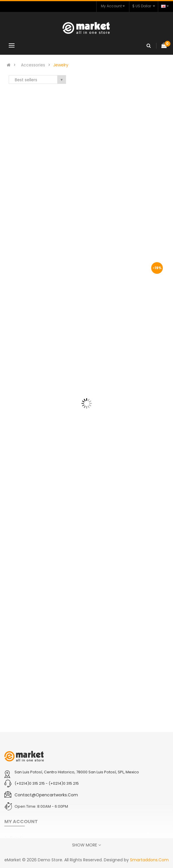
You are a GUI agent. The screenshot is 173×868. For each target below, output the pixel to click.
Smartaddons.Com (149, 860)
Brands (17, 838)
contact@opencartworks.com (46, 795)
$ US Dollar (144, 6)
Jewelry (61, 65)
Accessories (33, 65)
